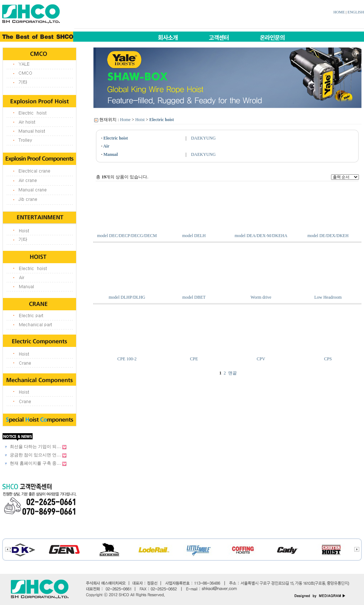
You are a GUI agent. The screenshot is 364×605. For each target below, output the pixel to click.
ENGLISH (356, 12)
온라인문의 (273, 37)
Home (125, 120)
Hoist (140, 120)
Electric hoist (162, 120)
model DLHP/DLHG (127, 297)
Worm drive (261, 297)
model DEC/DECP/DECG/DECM (127, 236)
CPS (328, 359)
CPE (194, 359)
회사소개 (168, 37)
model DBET (194, 297)
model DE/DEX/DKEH (328, 236)
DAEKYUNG (203, 138)
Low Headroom (328, 297)
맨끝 (233, 373)
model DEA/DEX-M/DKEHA (261, 236)
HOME (339, 12)
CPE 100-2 (127, 359)
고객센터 (219, 37)
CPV (261, 359)
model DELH (194, 236)
